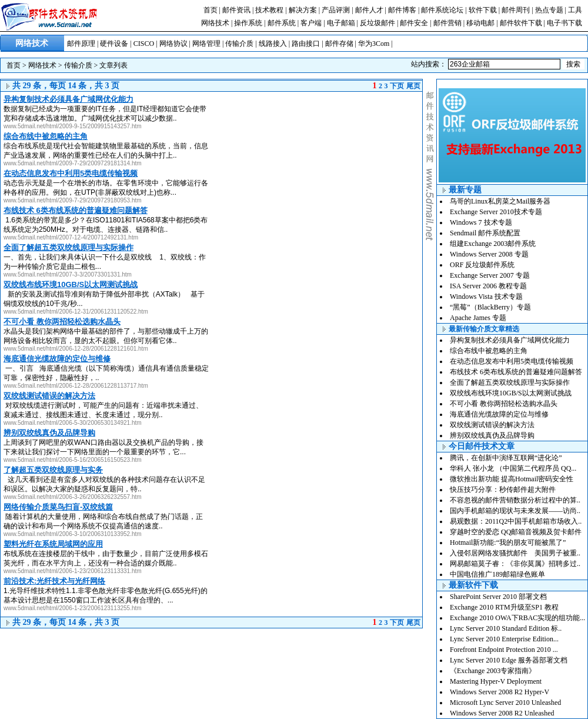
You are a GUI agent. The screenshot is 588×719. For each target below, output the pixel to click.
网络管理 (206, 44)
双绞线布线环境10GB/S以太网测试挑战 (511, 393)
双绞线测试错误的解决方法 (492, 425)
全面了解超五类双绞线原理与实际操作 (510, 382)
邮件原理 (81, 44)
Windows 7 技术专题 (481, 222)
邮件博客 (402, 10)
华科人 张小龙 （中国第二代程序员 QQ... (513, 468)
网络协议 (173, 44)
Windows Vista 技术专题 (486, 297)
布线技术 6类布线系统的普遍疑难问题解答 (516, 372)
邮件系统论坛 (442, 10)
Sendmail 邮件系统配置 (485, 233)
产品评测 (336, 10)
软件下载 (483, 10)
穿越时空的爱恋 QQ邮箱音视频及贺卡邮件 (516, 532)
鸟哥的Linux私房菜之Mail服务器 (500, 201)
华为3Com (374, 44)
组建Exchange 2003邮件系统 (493, 244)
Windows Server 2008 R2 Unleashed (502, 713)
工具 (575, 10)
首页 (211, 10)
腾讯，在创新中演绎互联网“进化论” (506, 458)
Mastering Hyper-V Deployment (496, 681)
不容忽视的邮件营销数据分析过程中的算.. (515, 500)
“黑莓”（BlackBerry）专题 (490, 307)
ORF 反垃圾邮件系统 (482, 265)
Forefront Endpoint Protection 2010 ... (504, 650)
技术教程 (269, 10)
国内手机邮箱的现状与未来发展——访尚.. (515, 511)
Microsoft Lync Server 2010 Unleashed (505, 703)
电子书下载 (564, 23)
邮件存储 (339, 44)
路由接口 (306, 44)
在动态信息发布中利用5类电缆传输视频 (512, 361)
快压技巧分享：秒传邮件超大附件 (503, 490)
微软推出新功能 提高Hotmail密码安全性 (512, 479)
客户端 (311, 23)
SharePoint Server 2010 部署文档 (498, 597)
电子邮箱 (341, 23)
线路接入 (273, 44)
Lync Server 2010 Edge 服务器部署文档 (509, 660)
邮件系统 (282, 23)
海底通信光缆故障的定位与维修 (499, 414)
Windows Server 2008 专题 (489, 254)
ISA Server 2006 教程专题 (488, 286)
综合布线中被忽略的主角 (489, 351)
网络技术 (215, 23)
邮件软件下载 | (523, 23)
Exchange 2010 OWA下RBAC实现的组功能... (517, 618)
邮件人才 (369, 10)
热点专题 (549, 10)
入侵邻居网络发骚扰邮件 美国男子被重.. (515, 553)
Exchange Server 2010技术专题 (496, 212)
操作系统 (248, 23)
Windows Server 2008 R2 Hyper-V (500, 692)
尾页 (413, 86)
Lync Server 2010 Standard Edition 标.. (506, 628)
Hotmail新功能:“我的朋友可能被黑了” (508, 542)
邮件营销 (447, 23)
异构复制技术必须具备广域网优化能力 (510, 340)
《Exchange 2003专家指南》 (493, 671)
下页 (397, 86)
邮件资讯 (236, 10)
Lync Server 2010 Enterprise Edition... (504, 639)
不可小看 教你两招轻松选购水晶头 (504, 404)
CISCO (144, 44)
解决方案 (303, 10)
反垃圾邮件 (377, 23)
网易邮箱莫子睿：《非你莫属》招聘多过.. (515, 564)
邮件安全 (414, 23)
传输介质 (239, 44)
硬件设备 (114, 44)
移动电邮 (480, 23)
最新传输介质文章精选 (484, 329)
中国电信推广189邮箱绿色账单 (497, 574)
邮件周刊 (516, 10)
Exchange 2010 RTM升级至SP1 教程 (504, 607)
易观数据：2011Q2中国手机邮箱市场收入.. (516, 521)
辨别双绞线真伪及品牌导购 (492, 435)
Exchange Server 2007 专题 (490, 275)
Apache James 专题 (478, 318)
